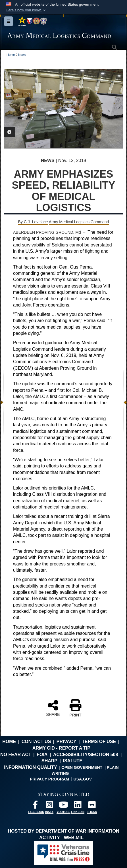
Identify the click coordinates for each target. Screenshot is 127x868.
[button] (26, 10)
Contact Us (36, 742)
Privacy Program (49, 779)
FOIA (42, 755)
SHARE (53, 708)
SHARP (49, 761)
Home (9, 742)
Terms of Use (99, 742)
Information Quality (30, 767)
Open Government (82, 767)
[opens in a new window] (35, 806)
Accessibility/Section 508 (86, 755)
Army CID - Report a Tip (61, 748)
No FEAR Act (16, 755)
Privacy (66, 742)
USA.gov (83, 779)
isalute (72, 761)
